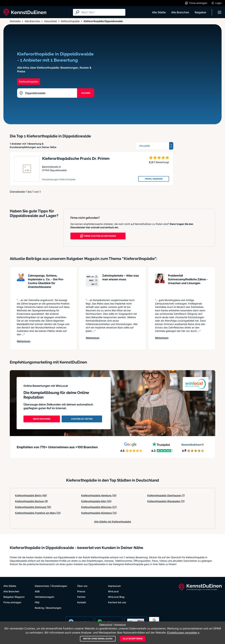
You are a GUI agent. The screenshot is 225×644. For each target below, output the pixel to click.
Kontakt (82, 602)
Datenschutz (42, 586)
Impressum (114, 586)
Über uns (82, 586)
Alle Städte (159, 12)
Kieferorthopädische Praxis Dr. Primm (76, 158)
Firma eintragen (12, 602)
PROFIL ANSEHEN (154, 179)
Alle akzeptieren (133, 639)
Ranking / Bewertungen (48, 608)
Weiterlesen (24, 341)
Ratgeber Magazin (14, 597)
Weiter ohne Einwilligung (98, 639)
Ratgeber (201, 12)
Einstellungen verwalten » (183, 633)
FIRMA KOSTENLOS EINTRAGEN (98, 236)
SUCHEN (86, 93)
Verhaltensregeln (44, 597)
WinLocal (113, 591)
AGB (37, 591)
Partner (81, 597)
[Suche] (102, 12)
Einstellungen (59, 586)
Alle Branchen (180, 12)
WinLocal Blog (116, 597)
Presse (81, 591)
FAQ (37, 602)
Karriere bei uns (117, 602)
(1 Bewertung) (161, 162)
